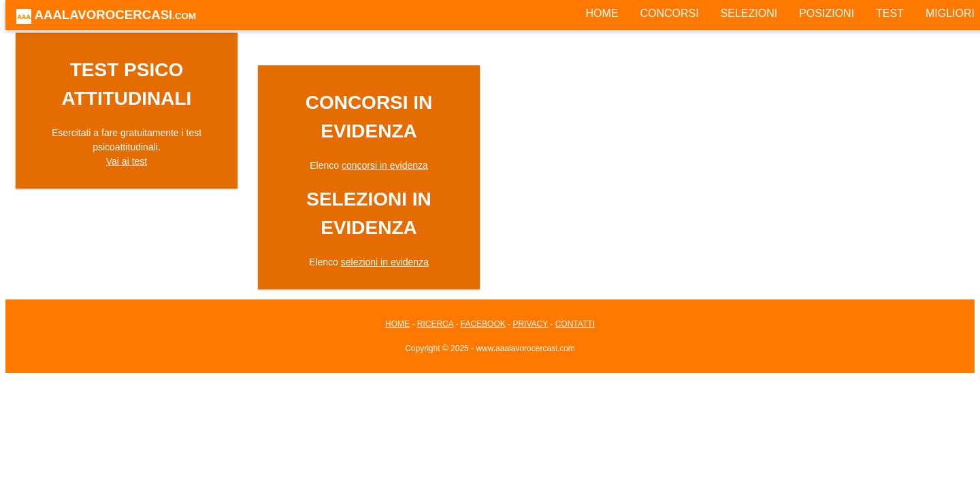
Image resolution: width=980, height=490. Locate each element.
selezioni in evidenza (385, 262)
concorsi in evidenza (385, 165)
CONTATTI (575, 324)
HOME (602, 13)
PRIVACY (530, 324)
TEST (890, 13)
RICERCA (435, 324)
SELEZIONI (749, 13)
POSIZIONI (827, 13)
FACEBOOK (483, 324)
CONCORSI (669, 13)
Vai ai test (127, 161)
